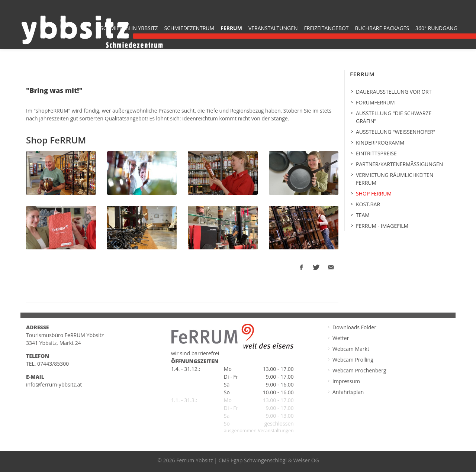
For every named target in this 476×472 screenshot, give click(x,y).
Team (363, 215)
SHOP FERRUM (374, 193)
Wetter (341, 338)
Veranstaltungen (273, 28)
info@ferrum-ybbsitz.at (54, 384)
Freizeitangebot (327, 28)
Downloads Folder (354, 327)
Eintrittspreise (376, 153)
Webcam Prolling (353, 360)
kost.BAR (368, 204)
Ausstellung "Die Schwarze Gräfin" (394, 117)
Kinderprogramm (380, 143)
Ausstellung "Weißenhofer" (395, 132)
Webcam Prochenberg (359, 370)
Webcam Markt (351, 349)
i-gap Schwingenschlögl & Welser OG (275, 460)
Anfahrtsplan (348, 392)
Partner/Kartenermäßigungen (399, 164)
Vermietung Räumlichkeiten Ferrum (395, 179)
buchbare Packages (382, 28)
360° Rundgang (436, 28)
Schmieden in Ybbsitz (129, 28)
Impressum (346, 381)
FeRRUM (231, 28)
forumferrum (375, 102)
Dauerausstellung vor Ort (394, 92)
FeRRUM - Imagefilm (382, 226)
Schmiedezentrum (189, 28)
